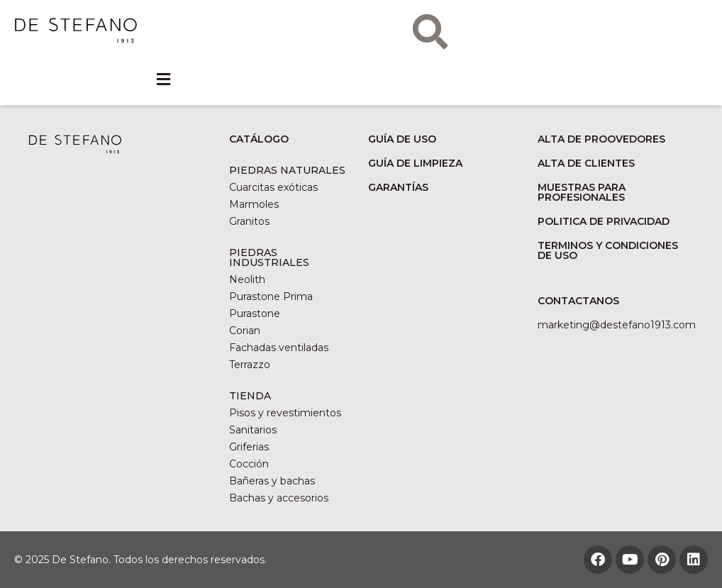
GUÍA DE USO (402, 139)
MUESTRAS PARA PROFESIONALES (582, 192)
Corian (245, 331)
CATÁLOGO (259, 139)
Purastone (255, 314)
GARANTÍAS (398, 187)
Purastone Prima (271, 296)
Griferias (249, 447)
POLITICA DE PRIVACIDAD (604, 221)
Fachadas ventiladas (279, 348)
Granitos (249, 221)
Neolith (247, 279)
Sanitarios (253, 430)
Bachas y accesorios (279, 498)
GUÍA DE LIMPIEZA (415, 163)
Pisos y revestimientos (285, 413)
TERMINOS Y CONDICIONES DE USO (608, 250)
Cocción (249, 464)
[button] (164, 80)
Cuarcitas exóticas (273, 187)
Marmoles (254, 204)
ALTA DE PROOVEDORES (601, 139)
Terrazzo (250, 365)
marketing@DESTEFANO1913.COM (617, 325)
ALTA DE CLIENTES (586, 163)
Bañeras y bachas (272, 481)
